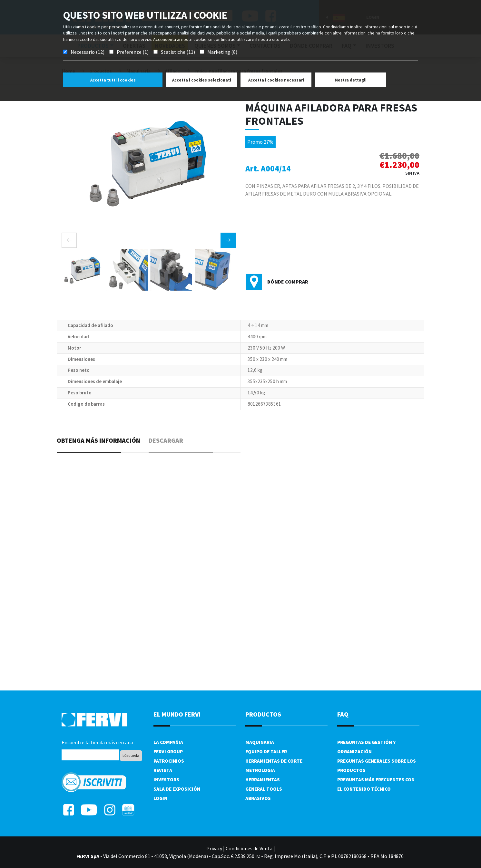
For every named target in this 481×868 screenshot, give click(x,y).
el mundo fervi (177, 714)
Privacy (214, 848)
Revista (163, 770)
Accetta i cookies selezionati (202, 80)
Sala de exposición (177, 789)
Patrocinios (169, 761)
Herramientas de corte (274, 761)
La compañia (168, 742)
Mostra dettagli (351, 80)
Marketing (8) (222, 52)
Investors (166, 780)
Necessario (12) (88, 52)
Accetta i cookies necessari (276, 80)
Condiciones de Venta (249, 848)
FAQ (343, 714)
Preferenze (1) (133, 52)
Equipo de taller (266, 752)
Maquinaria (260, 742)
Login (160, 798)
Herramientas (263, 780)
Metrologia (260, 770)
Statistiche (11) (178, 52)
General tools (264, 789)
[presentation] (69, 240)
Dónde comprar (288, 282)
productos (263, 714)
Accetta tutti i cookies (113, 80)
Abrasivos (258, 798)
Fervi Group (168, 752)
